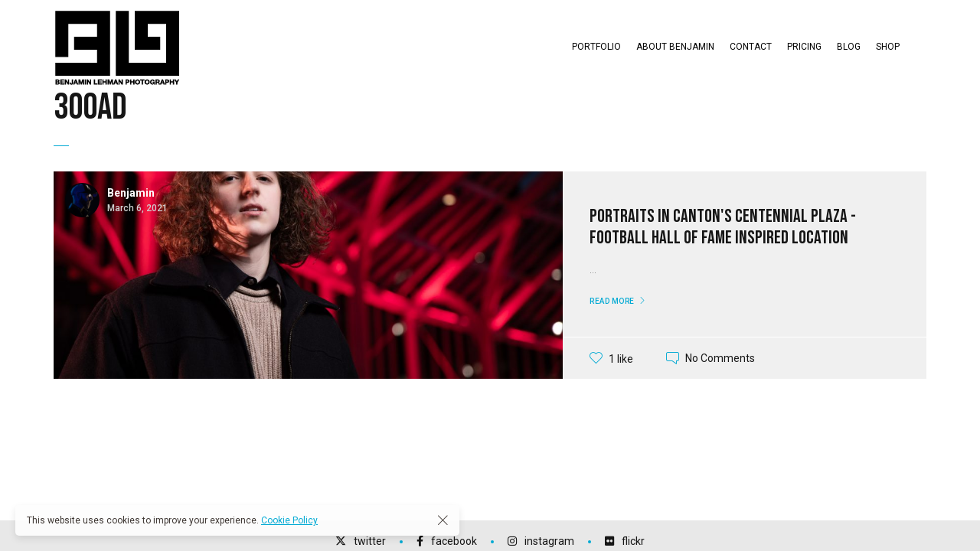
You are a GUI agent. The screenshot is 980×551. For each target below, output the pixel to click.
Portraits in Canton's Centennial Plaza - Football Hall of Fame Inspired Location (723, 227)
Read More (612, 301)
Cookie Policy (289, 520)
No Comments (720, 358)
